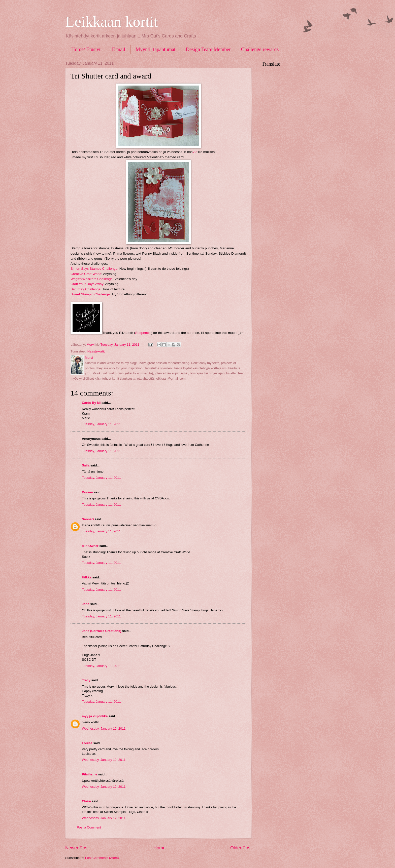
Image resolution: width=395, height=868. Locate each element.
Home (159, 848)
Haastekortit (96, 351)
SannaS (88, 519)
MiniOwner (90, 546)
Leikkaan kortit (112, 22)
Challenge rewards (260, 49)
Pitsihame (90, 774)
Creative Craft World (86, 274)
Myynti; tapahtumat (155, 49)
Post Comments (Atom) (102, 858)
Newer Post (77, 848)
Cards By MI (91, 403)
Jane (86, 604)
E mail (119, 49)
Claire (86, 801)
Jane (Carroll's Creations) (102, 631)
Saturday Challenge (86, 289)
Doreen (87, 492)
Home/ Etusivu (87, 49)
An (195, 152)
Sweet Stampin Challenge (90, 294)
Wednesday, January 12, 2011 (104, 728)
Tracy (86, 680)
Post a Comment (89, 827)
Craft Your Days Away (87, 284)
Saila (86, 465)
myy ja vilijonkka (95, 716)
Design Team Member (208, 49)
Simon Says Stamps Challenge (94, 269)
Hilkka (87, 577)
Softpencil (143, 333)
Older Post (241, 848)
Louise (87, 743)
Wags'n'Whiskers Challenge (92, 279)
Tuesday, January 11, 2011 (101, 424)
